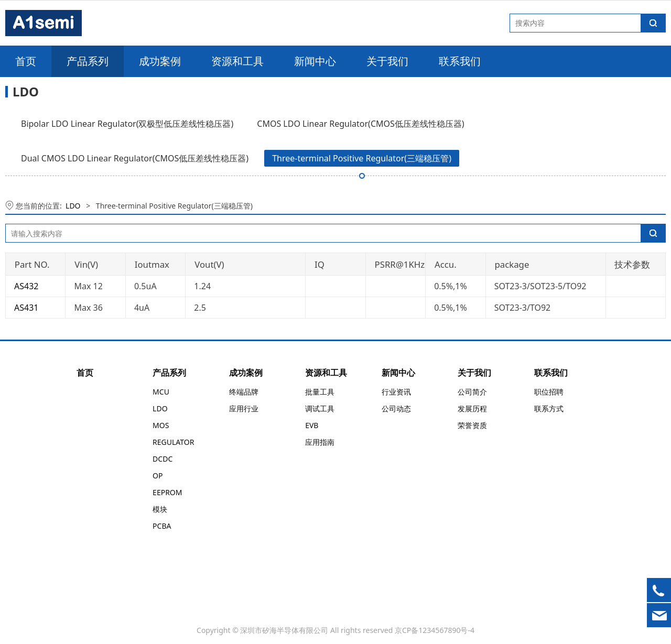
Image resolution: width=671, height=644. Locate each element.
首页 (26, 61)
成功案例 (160, 61)
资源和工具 (237, 61)
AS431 (26, 308)
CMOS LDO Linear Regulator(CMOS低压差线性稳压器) (360, 124)
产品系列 (88, 61)
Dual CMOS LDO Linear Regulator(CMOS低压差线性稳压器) (135, 158)
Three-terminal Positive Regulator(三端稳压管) (362, 158)
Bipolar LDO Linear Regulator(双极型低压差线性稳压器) (127, 124)
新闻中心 (315, 61)
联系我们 (460, 61)
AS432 (26, 286)
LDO (73, 206)
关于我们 (387, 61)
